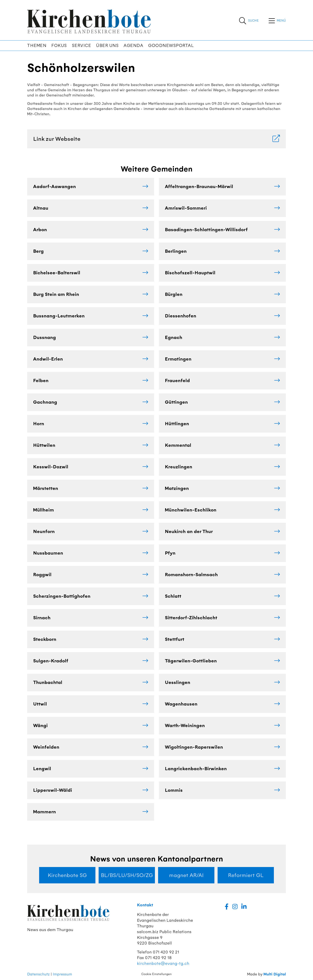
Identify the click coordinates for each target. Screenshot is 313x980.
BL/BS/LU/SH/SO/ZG (127, 875)
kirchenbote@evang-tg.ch (163, 963)
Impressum (62, 974)
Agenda (133, 46)
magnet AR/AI (186, 875)
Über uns (107, 46)
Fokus (59, 46)
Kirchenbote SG (67, 875)
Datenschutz (38, 974)
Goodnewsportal (171, 46)
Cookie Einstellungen (156, 974)
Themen (37, 46)
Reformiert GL (246, 875)
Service (82, 46)
